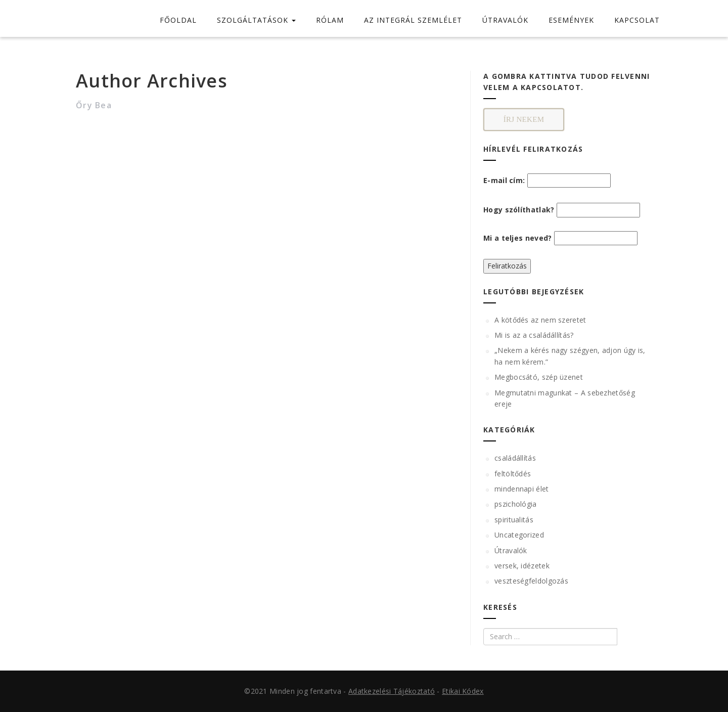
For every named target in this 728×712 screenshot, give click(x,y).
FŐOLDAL (178, 20)
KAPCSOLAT (637, 20)
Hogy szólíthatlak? (519, 210)
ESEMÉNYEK (571, 20)
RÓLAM (330, 20)
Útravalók (511, 550)
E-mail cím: (547, 181)
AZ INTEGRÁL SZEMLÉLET (413, 20)
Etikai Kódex (463, 691)
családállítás (515, 458)
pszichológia (516, 504)
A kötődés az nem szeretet (540, 320)
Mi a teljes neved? (517, 238)
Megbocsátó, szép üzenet (539, 377)
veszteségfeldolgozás (531, 581)
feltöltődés (513, 474)
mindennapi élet (522, 489)
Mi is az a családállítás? (534, 335)
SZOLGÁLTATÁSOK (256, 20)
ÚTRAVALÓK (505, 20)
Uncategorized (519, 535)
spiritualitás (514, 520)
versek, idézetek (522, 566)
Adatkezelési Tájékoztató (392, 691)
